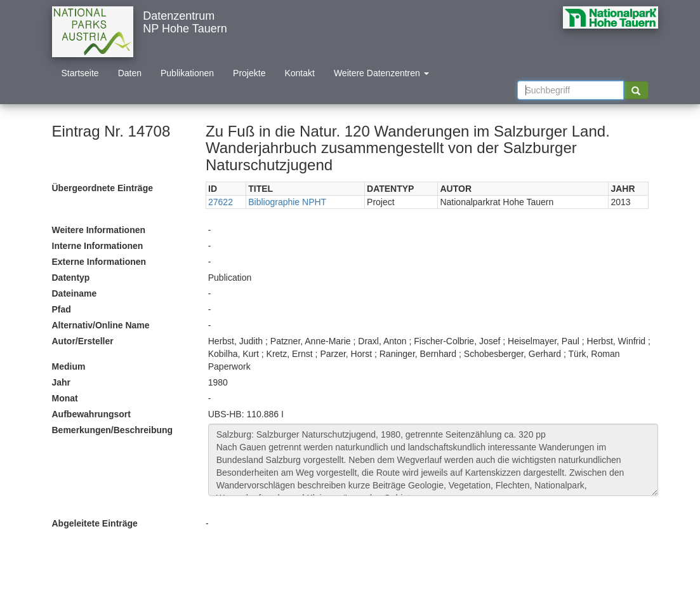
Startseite (80, 73)
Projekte (249, 73)
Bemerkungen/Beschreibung (113, 430)
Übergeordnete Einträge (102, 188)
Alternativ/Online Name (101, 325)
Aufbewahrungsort (91, 414)
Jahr (62, 382)
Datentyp (71, 278)
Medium (69, 366)
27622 (221, 202)
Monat (65, 398)
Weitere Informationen (99, 230)
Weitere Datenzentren (381, 73)
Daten (130, 73)
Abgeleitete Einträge (95, 523)
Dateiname (75, 293)
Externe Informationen (99, 262)
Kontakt (299, 73)
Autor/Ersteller (83, 341)
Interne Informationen (98, 246)
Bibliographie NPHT (287, 202)
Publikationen (187, 73)
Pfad (62, 309)
